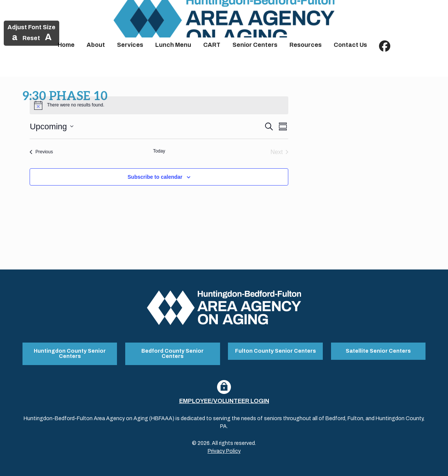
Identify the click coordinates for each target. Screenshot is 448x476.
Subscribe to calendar (155, 177)
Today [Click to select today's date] (159, 151)
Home (66, 45)
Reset (31, 38)
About (96, 45)
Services (130, 45)
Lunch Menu (173, 45)
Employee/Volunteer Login (224, 401)
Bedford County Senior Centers (172, 354)
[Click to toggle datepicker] (51, 126)
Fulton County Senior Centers (276, 351)
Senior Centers (255, 45)
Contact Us (350, 45)
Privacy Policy (224, 451)
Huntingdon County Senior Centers (70, 354)
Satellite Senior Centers (378, 351)
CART (212, 45)
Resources (306, 45)
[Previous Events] (41, 152)
